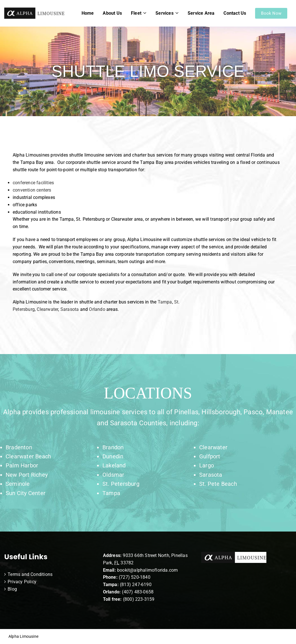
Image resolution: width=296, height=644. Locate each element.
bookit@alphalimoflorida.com (147, 570)
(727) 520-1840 (135, 577)
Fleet (136, 13)
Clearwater (47, 309)
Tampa (165, 302)
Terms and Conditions (30, 574)
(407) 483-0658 (138, 592)
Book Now (271, 13)
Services (165, 13)
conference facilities (33, 183)
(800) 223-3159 (139, 599)
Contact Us (235, 13)
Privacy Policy (22, 582)
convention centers (32, 190)
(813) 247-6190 (136, 585)
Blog (12, 589)
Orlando (97, 309)
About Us (112, 13)
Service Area (201, 13)
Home (88, 13)
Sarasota (70, 309)
